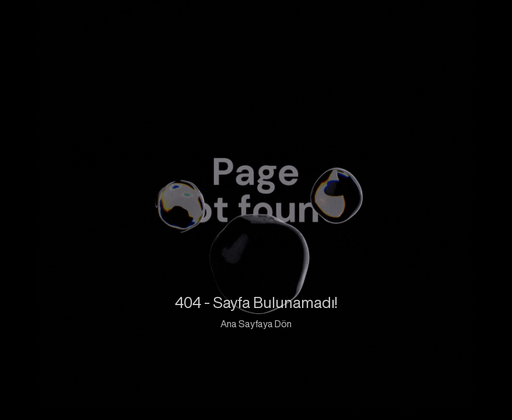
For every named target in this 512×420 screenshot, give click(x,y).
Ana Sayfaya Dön (256, 324)
